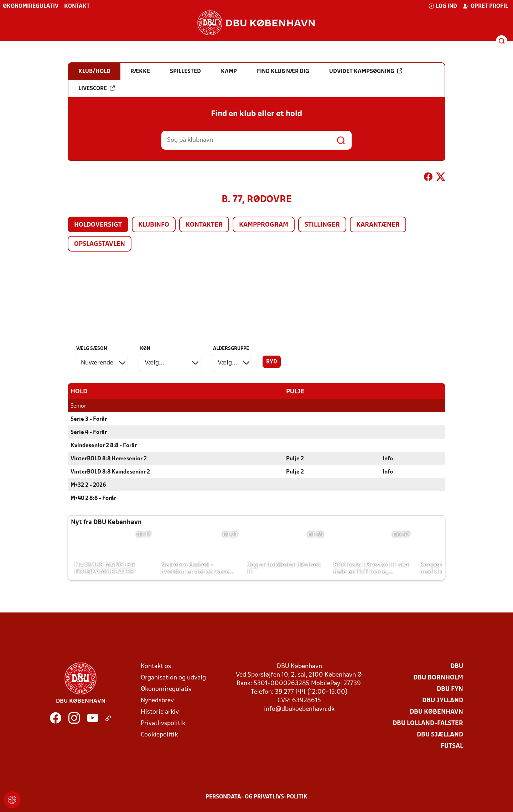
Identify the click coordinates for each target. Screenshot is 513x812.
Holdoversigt (98, 225)
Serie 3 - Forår (89, 419)
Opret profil (485, 6)
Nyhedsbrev (157, 700)
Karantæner (378, 225)
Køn (145, 349)
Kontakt (77, 6)
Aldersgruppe (231, 349)
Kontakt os (156, 666)
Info (388, 459)
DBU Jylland (443, 700)
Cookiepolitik (159, 735)
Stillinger (322, 225)
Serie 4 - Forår (89, 432)
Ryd (272, 362)
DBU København (436, 712)
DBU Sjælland (440, 735)
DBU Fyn (450, 689)
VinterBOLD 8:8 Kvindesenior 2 (110, 472)
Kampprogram (264, 225)
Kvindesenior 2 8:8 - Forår (104, 445)
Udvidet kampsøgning (366, 71)
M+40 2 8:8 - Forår (93, 498)
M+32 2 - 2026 (88, 485)
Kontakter (204, 225)
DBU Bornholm (438, 677)
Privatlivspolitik (163, 723)
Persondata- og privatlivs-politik (256, 797)
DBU (457, 666)
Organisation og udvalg (173, 677)
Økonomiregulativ (31, 6)
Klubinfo (154, 225)
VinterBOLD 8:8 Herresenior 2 (109, 459)
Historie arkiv (160, 712)
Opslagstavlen (100, 244)
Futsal (452, 746)
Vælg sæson (92, 349)
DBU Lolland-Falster (428, 723)
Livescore (97, 88)
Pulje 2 (295, 459)
